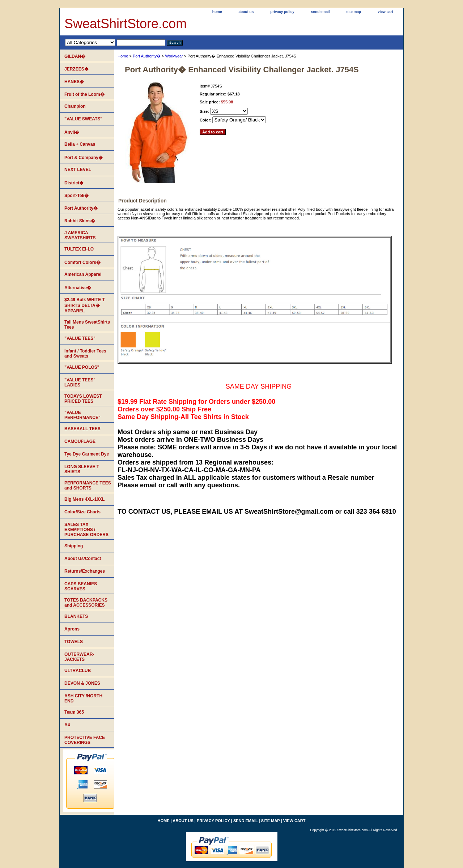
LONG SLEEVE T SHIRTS (82, 469)
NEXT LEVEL (78, 170)
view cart (385, 12)
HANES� (74, 82)
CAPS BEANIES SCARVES (81, 586)
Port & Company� (84, 158)
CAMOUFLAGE (80, 441)
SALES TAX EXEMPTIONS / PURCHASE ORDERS (86, 530)
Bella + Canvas (80, 144)
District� (74, 183)
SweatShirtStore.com (126, 24)
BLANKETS (76, 616)
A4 (67, 725)
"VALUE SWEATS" (83, 119)
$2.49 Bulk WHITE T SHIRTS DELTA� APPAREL (85, 305)
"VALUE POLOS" (82, 367)
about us (246, 12)
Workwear (174, 56)
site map (354, 12)
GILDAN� (75, 56)
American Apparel (83, 274)
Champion (75, 106)
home (217, 12)
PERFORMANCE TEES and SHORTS (88, 486)
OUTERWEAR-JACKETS (79, 657)
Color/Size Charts (82, 512)
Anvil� (72, 132)
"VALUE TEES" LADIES (80, 382)
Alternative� (78, 288)
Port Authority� (147, 56)
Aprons (72, 629)
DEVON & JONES (82, 683)
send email (320, 12)
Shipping (74, 546)
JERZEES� (77, 69)
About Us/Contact (83, 559)
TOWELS (74, 642)
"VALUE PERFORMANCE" (82, 415)
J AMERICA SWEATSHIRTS (80, 235)
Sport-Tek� (77, 196)
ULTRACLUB (78, 671)
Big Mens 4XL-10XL (84, 499)
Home (123, 56)
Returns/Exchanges (85, 571)
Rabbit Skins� (80, 221)
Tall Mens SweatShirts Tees (87, 325)
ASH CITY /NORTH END (83, 698)
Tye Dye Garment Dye (87, 454)
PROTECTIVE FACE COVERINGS (85, 740)
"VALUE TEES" (80, 338)
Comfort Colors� (82, 262)
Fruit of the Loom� (84, 94)
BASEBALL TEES (82, 429)
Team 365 (74, 712)
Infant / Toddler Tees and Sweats (85, 354)
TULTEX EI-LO (79, 249)
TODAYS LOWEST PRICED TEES (83, 399)
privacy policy (282, 12)
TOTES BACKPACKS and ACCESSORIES (86, 603)
